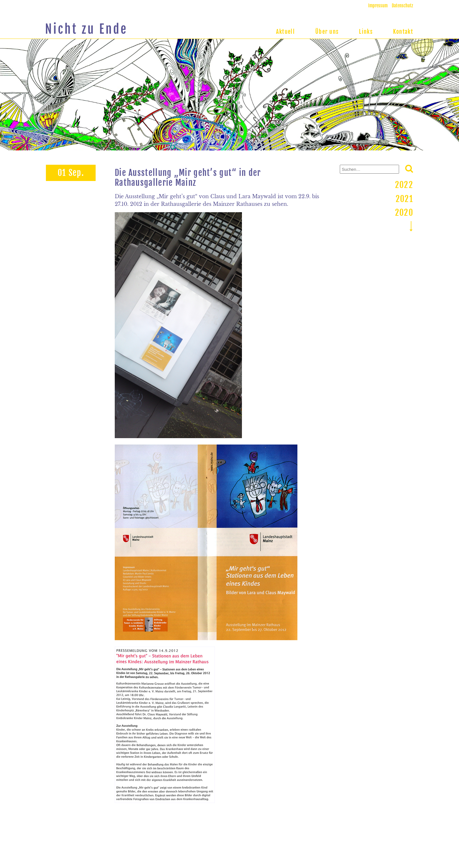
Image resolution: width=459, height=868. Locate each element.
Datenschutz (402, 6)
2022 (404, 185)
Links (366, 32)
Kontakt (403, 32)
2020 (404, 213)
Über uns (327, 32)
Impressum (378, 6)
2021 (404, 199)
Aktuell (285, 32)
